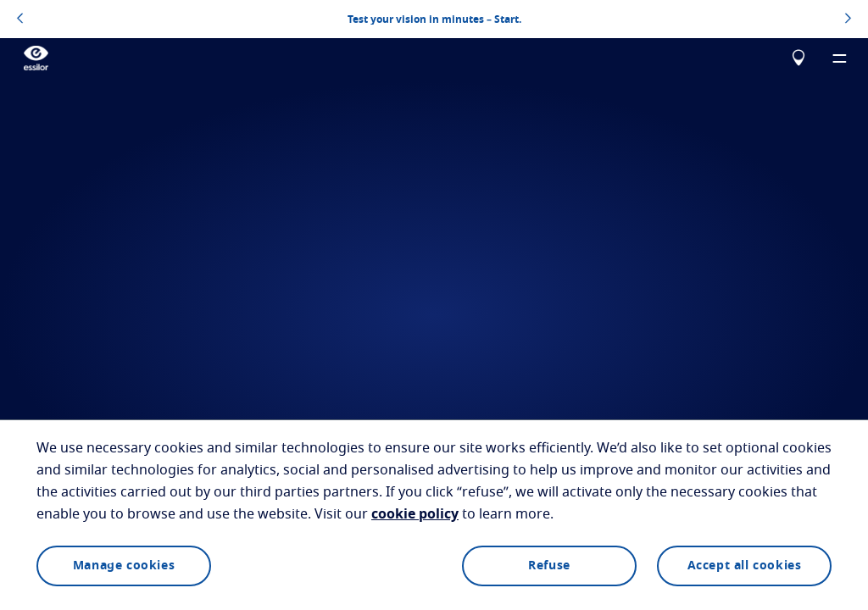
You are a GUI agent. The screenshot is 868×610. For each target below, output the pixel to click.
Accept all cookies (745, 566)
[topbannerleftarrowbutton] (20, 19)
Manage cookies (124, 566)
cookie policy (415, 514)
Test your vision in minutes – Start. (434, 19)
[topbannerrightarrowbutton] (848, 19)
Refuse (549, 566)
